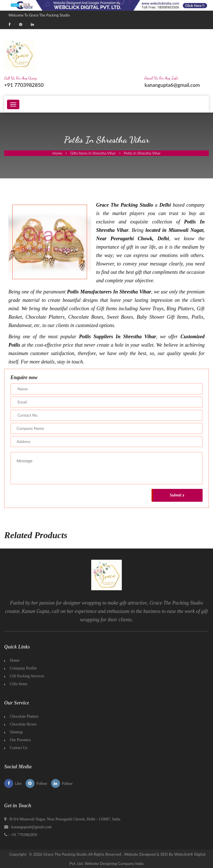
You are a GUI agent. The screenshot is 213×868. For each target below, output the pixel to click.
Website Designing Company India (114, 863)
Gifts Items (19, 684)
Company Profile (23, 668)
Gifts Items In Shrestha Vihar (93, 153)
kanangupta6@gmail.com (172, 85)
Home (57, 153)
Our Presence (20, 740)
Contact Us (19, 748)
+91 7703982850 (24, 85)
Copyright (18, 854)
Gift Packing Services (27, 676)
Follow (36, 783)
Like (13, 783)
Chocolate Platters (24, 716)
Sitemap (16, 732)
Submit (177, 495)
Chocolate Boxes (23, 724)
